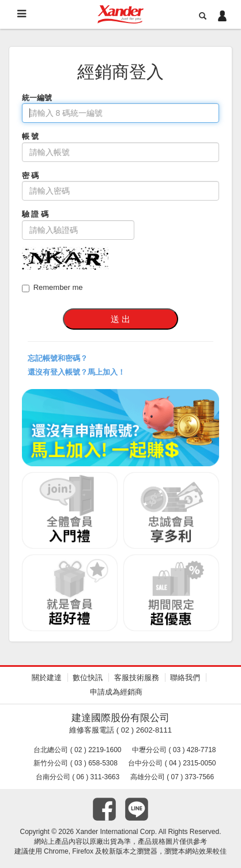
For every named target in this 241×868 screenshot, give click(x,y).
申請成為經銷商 (116, 692)
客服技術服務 (137, 678)
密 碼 (31, 176)
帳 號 (31, 136)
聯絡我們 (185, 678)
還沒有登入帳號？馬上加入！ (76, 372)
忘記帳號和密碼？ (58, 358)
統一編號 (37, 98)
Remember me (52, 288)
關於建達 (47, 678)
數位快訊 (88, 678)
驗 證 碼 (35, 214)
